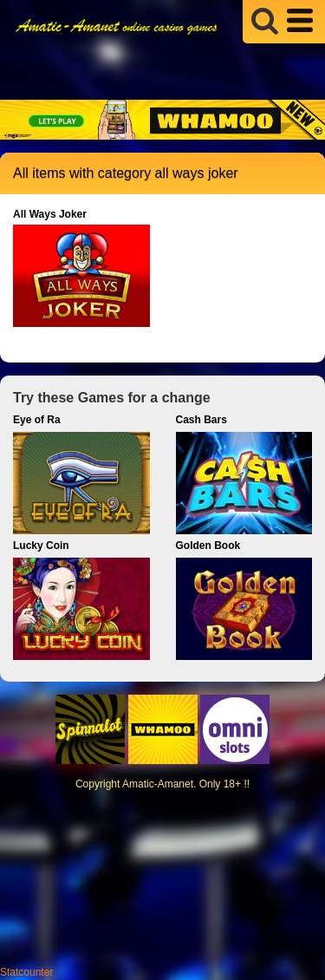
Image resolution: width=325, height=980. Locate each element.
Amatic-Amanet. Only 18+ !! (186, 784)
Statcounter (26, 972)
